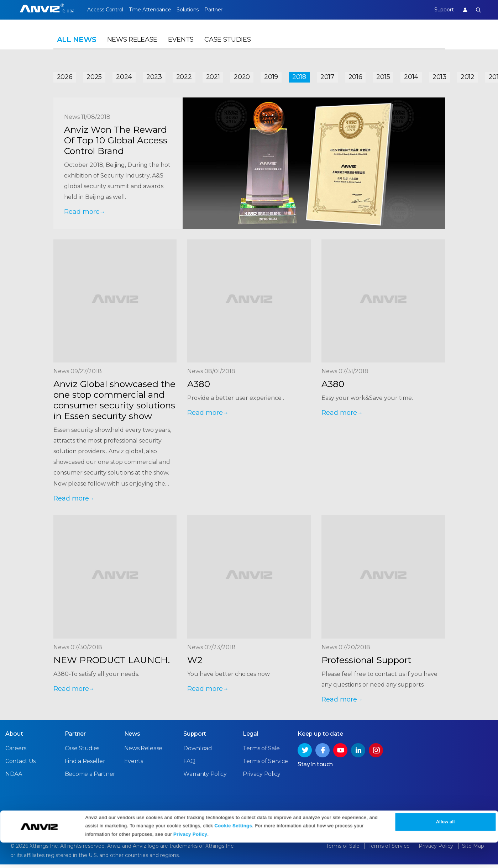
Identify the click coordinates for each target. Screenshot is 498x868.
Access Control (105, 10)
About (14, 738)
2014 (411, 75)
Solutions (197, 10)
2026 (65, 75)
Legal (251, 738)
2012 (468, 75)
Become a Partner (90, 778)
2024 (124, 75)
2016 (355, 75)
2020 (242, 75)
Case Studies (227, 45)
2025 (94, 75)
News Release (132, 45)
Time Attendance (154, 10)
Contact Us (20, 765)
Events (181, 45)
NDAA (14, 778)
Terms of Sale (261, 752)
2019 (271, 75)
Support (439, 10)
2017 (327, 75)
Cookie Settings (233, 851)
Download (198, 752)
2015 (383, 75)
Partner (228, 10)
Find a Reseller (85, 765)
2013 (439, 75)
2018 (299, 75)
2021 (213, 75)
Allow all (445, 848)
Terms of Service (265, 765)
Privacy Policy (190, 860)
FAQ (189, 765)
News (132, 738)
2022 (184, 75)
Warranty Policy (205, 778)
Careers (16, 752)
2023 (154, 75)
